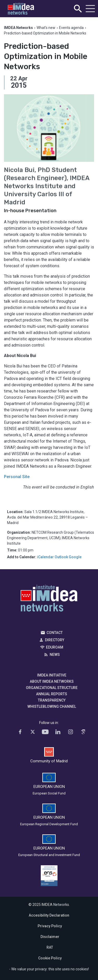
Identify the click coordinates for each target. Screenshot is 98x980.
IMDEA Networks (49, 599)
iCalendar (45, 557)
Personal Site (17, 477)
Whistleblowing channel (52, 706)
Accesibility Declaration (49, 915)
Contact (55, 633)
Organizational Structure (52, 688)
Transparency (52, 700)
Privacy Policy (50, 926)
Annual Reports (52, 694)
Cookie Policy (50, 958)
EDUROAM (55, 647)
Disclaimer (50, 937)
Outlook (61, 557)
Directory (55, 640)
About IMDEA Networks (52, 681)
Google (75, 557)
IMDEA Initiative (52, 675)
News (55, 655)
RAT (50, 947)
